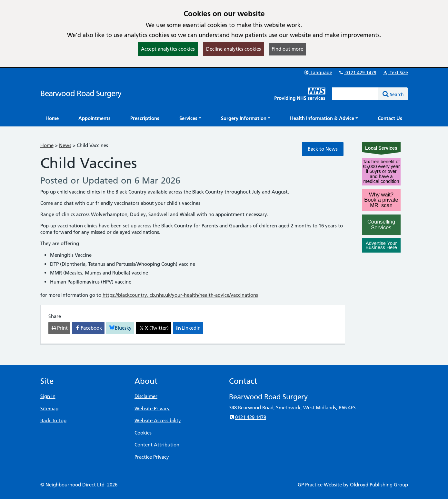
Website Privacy (152, 409)
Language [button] (318, 73)
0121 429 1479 (357, 73)
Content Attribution (157, 445)
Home (47, 145)
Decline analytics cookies (234, 49)
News (65, 145)
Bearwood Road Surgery (81, 93)
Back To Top (53, 420)
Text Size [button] (395, 73)
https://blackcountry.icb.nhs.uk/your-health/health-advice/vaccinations (180, 295)
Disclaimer (146, 396)
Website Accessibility (158, 420)
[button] (190, 118)
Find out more (287, 49)
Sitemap (49, 409)
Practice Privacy (152, 457)
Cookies (143, 433)
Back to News (323, 149)
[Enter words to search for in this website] (355, 94)
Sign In (48, 396)
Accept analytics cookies (168, 49)
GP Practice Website (320, 485)
